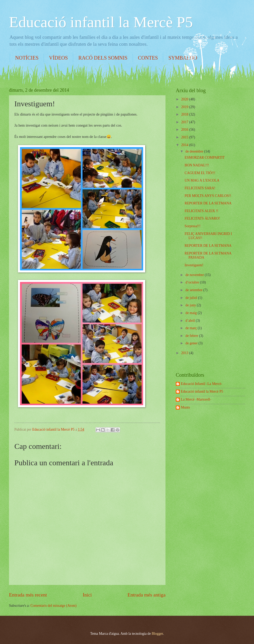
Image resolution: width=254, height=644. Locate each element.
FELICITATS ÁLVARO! (202, 218)
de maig (192, 313)
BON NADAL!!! (197, 165)
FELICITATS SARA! (200, 188)
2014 (185, 145)
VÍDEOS (58, 58)
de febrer (192, 336)
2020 (185, 99)
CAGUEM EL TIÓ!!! (200, 173)
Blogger (157, 634)
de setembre (194, 290)
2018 (185, 114)
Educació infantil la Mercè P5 (101, 22)
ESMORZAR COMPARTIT (204, 158)
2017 (185, 122)
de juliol (192, 298)
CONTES (148, 58)
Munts (185, 407)
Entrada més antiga (146, 595)
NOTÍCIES (27, 58)
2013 (185, 353)
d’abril (191, 321)
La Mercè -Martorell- (196, 399)
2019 (185, 107)
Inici (87, 595)
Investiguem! (194, 265)
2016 (185, 130)
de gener (192, 343)
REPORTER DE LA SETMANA (208, 203)
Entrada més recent (28, 595)
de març (192, 328)
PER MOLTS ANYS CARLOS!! (208, 196)
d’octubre (193, 282)
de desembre (195, 151)
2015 (185, 137)
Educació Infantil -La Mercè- (202, 384)
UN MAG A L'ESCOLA (202, 180)
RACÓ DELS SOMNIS (103, 58)
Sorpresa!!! (192, 226)
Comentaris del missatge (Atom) (54, 606)
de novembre (195, 275)
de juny (191, 305)
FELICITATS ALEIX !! (201, 211)
